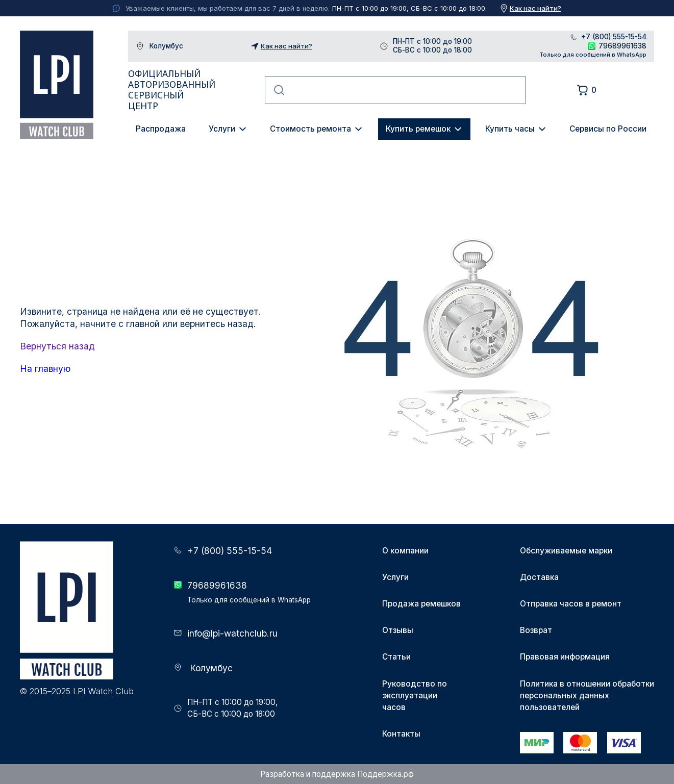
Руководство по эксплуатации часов (415, 696)
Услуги (222, 129)
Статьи (396, 657)
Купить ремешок (418, 129)
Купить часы (510, 129)
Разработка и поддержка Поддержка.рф (337, 774)
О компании (405, 551)
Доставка (539, 577)
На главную (45, 369)
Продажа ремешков (421, 604)
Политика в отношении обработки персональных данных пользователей (587, 696)
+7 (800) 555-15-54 (614, 37)
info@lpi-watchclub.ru (232, 633)
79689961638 (622, 46)
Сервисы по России (608, 129)
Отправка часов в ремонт (571, 604)
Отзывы (398, 630)
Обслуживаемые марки (566, 551)
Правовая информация (565, 657)
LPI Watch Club (57, 85)
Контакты (401, 734)
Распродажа (161, 129)
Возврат (536, 630)
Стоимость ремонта (310, 129)
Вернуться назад (57, 346)
